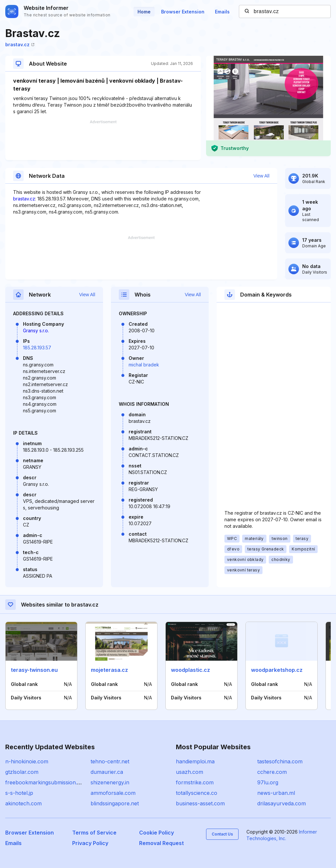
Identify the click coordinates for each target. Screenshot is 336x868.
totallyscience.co (197, 793)
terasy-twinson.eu (34, 670)
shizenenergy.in (110, 782)
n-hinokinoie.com (27, 761)
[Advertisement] (103, 140)
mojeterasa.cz (109, 670)
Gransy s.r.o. (36, 331)
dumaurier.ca (107, 772)
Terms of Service (94, 833)
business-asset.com (200, 803)
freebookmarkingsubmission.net (45, 782)
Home (144, 12)
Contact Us (222, 834)
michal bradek (144, 365)
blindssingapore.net (115, 803)
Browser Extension (183, 12)
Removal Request (161, 843)
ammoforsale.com (113, 793)
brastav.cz (20, 44)
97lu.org (268, 782)
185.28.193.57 (37, 348)
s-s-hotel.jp (19, 793)
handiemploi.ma (195, 761)
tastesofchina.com (280, 761)
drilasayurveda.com (282, 803)
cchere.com (272, 772)
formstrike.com (195, 782)
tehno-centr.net (110, 761)
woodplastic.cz (190, 670)
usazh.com (189, 772)
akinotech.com (23, 803)
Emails (222, 12)
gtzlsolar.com (22, 772)
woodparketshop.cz (277, 670)
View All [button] (261, 176)
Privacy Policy (90, 843)
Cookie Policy (157, 833)
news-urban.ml (276, 793)
